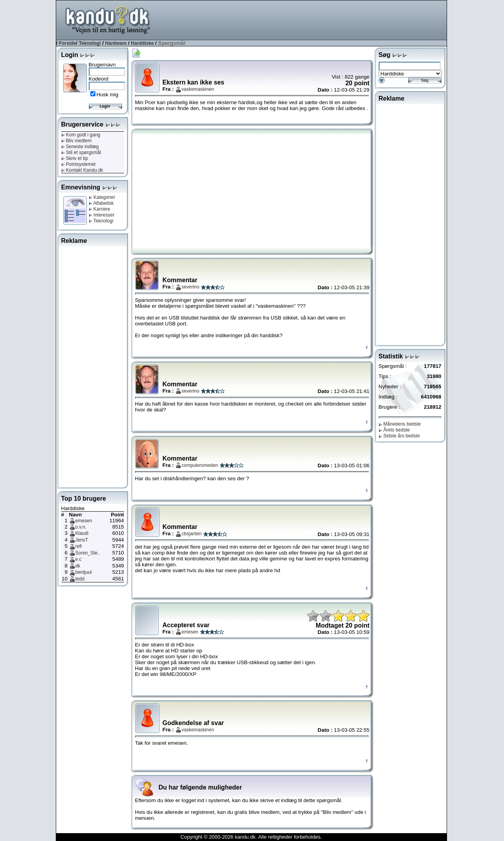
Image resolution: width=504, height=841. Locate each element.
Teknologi (90, 43)
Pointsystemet (79, 164)
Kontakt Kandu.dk (82, 170)
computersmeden (200, 465)
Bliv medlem (77, 141)
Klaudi (82, 533)
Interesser (102, 215)
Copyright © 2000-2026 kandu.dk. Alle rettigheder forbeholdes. (251, 837)
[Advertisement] (304, 19)
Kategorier (102, 197)
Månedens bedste (400, 424)
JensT (82, 540)
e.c (79, 559)
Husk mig (108, 95)
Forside (67, 43)
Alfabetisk (101, 203)
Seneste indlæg (80, 147)
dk (78, 566)
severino (190, 287)
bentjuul (84, 572)
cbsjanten (192, 534)
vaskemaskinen (198, 89)
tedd (80, 579)
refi (79, 546)
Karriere (100, 209)
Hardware (116, 43)
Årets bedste (394, 430)
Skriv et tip (75, 158)
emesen (84, 521)
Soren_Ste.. (88, 553)
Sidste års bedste (399, 436)
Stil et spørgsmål (81, 152)
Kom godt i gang (81, 135)
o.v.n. (81, 527)
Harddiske (142, 43)
